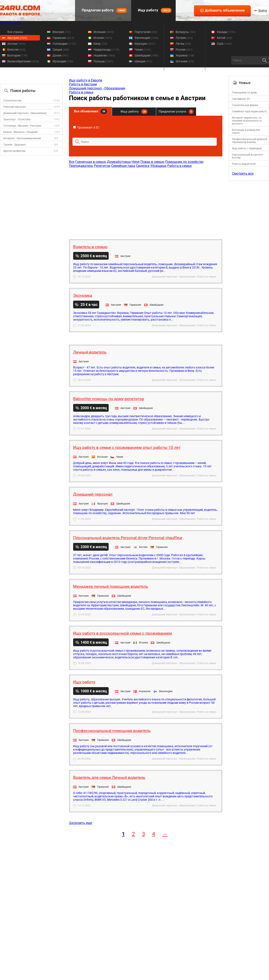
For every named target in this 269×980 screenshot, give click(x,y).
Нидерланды (106, 50)
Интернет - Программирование (22, 138)
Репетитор (102, 166)
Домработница (119, 162)
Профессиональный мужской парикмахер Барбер (250, 141)
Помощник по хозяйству (184, 162)
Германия (63, 38)
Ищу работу (154, 10)
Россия (184, 50)
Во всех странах (11, 23)
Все (72, 162)
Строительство (13, 101)
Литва (183, 44)
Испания (104, 32)
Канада (226, 32)
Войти (263, 10)
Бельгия (16, 50)
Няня (136, 162)
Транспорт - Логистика (17, 119)
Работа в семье (81, 92)
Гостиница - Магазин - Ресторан (22, 126)
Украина (185, 55)
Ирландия (63, 61)
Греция (61, 50)
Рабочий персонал (15, 107)
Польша (103, 61)
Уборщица (158, 166)
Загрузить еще (80, 823)
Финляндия (146, 38)
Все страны (15, 32)
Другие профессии (14, 151)
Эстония (185, 61)
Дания (60, 55)
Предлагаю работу (104, 10)
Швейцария (147, 55)
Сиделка (143, 166)
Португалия (146, 32)
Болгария (17, 55)
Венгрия (62, 32)
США (224, 44)
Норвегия (104, 55)
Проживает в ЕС (86, 127)
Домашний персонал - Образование (25, 113)
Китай (224, 38)
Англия (16, 44)
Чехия (143, 50)
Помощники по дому (244, 93)
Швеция (143, 61)
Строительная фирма (245, 105)
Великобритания (23, 61)
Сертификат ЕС (241, 99)
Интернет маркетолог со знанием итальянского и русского (247, 121)
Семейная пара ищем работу (249, 111)
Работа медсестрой (244, 164)
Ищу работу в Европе (86, 80)
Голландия (64, 44)
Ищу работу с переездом (247, 148)
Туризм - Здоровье (15, 145)
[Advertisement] (145, 201)
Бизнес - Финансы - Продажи (20, 132)
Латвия (184, 38)
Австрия (17, 38)
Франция (145, 44)
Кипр (100, 44)
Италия (103, 38)
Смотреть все (243, 174)
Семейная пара (123, 166)
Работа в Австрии (83, 84)
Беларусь (186, 32)
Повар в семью (152, 162)
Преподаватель (81, 166)
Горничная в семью (91, 162)
